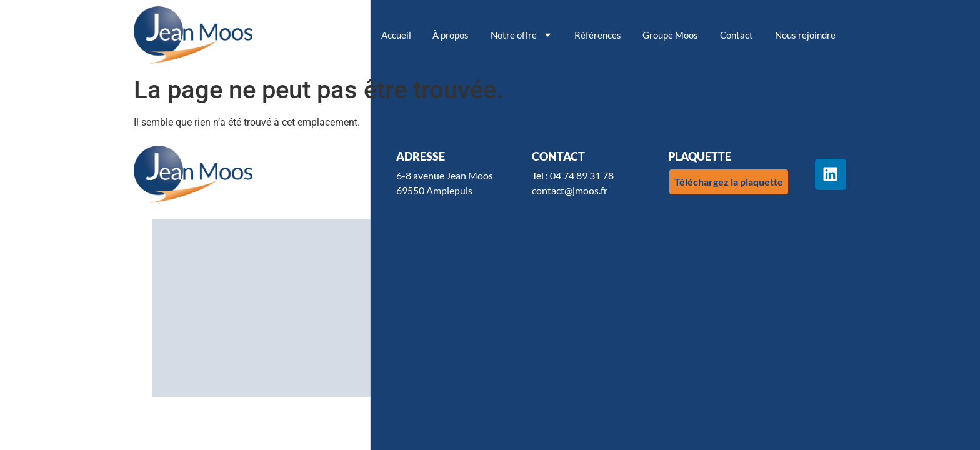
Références (598, 35)
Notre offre (522, 35)
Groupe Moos (670, 35)
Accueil (396, 35)
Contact (737, 35)
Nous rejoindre (805, 35)
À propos (451, 35)
